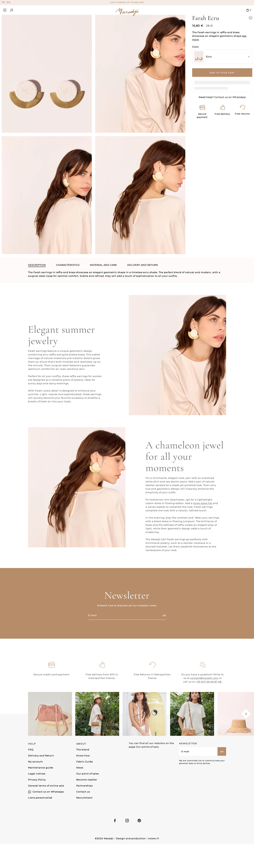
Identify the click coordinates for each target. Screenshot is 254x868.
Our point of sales (88, 774)
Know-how (83, 756)
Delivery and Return (41, 756)
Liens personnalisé (40, 798)
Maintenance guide (41, 768)
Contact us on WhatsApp (230, 97)
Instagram (127, 821)
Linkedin (139, 821)
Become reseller (87, 780)
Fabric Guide (85, 762)
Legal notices (37, 774)
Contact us (83, 792)
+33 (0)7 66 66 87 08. (209, 691)
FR (3, 2)
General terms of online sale (46, 786)
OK (164, 615)
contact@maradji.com (204, 688)
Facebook (115, 821)
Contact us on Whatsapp (48, 792)
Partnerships (84, 786)
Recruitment (84, 798)
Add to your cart (222, 73)
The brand (83, 750)
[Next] (246, 714)
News (80, 768)
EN (9, 2)
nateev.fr (153, 838)
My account (35, 762)
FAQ (31, 750)
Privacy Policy (37, 780)
